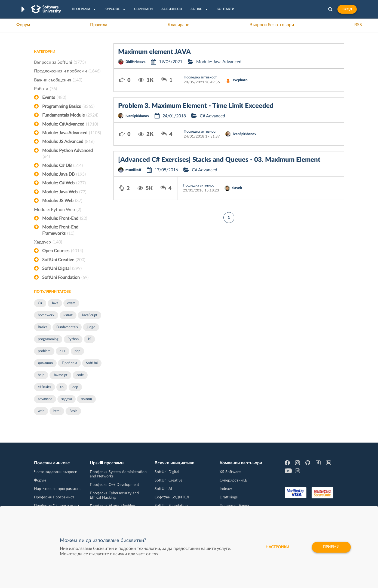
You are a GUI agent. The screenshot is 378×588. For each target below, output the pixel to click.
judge (91, 327)
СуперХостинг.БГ (235, 480)
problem (44, 351)
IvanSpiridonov (137, 116)
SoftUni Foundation (65, 278)
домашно (45, 363)
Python (73, 339)
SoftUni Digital (62, 269)
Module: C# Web (64, 183)
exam (71, 303)
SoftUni (92, 363)
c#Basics (44, 387)
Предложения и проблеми (67, 71)
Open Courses (63, 251)
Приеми (331, 547)
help (41, 375)
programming (48, 339)
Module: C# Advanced (70, 124)
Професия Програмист (54, 497)
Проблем (69, 363)
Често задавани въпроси (56, 472)
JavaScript (90, 315)
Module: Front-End (65, 218)
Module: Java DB (64, 174)
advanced (45, 399)
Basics (43, 327)
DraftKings (229, 497)
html (57, 411)
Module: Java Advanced (72, 133)
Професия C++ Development (114, 485)
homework (46, 315)
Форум (23, 25)
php (77, 351)
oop (75, 387)
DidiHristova (136, 62)
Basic (73, 411)
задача (67, 399)
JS (89, 339)
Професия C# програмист (57, 506)
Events (54, 98)
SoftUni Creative (64, 260)
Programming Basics (68, 106)
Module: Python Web (58, 210)
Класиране (178, 25)
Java (55, 303)
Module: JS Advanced (68, 142)
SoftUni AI (163, 489)
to (62, 387)
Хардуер (48, 242)
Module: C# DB (62, 166)
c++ (63, 351)
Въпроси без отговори (272, 25)
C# (40, 303)
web (41, 411)
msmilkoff (133, 170)
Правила (99, 25)
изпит (68, 315)
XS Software (230, 472)
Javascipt (60, 375)
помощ (86, 399)
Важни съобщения (58, 80)
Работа (45, 89)
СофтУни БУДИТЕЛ (172, 497)
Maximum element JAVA (154, 52)
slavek (237, 188)
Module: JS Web (62, 201)
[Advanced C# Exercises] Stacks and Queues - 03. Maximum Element (219, 160)
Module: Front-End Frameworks (60, 231)
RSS (358, 25)
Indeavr (226, 489)
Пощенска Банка (234, 506)
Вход (347, 9)
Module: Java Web (64, 192)
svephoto (240, 80)
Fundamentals (67, 327)
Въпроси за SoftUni (60, 62)
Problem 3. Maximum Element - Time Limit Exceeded (196, 106)
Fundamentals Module (70, 115)
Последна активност (200, 77)
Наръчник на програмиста (57, 489)
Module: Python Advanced (67, 154)
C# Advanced (212, 116)
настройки (277, 547)
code (80, 375)
